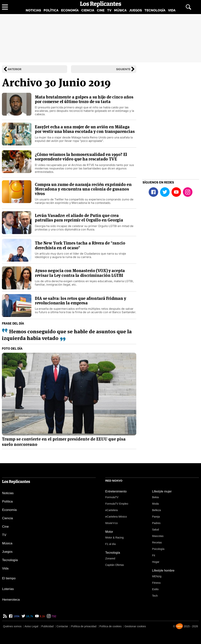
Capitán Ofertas (115, 565)
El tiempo (9, 578)
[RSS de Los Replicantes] (5, 616)
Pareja (156, 517)
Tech (155, 596)
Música (120, 10)
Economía (70, 10)
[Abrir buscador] (188, 7)
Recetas (157, 542)
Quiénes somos (12, 626)
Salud (156, 530)
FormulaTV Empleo (117, 504)
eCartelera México (116, 517)
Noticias (33, 10)
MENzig (157, 576)
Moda (155, 504)
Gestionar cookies (135, 626)
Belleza (156, 510)
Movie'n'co (111, 523)
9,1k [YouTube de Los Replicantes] (42, 616)
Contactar (62, 626)
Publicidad (47, 626)
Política (51, 10)
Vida (172, 10)
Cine (101, 10)
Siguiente (123, 69)
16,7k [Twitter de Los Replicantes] (29, 616)
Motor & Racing (114, 538)
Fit (154, 555)
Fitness (156, 583)
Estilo (155, 589)
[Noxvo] (179, 626)
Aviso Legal (31, 626)
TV (109, 10)
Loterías (8, 589)
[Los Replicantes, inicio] (101, 4)
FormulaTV (112, 497)
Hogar (156, 562)
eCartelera (111, 510)
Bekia (155, 497)
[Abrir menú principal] (5, 7)
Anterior (14, 69)
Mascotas (158, 536)
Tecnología (155, 10)
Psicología (158, 549)
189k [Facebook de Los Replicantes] (16, 616)
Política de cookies (110, 626)
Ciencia (88, 10)
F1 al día (110, 544)
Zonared (110, 558)
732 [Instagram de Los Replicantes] (53, 616)
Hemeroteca (11, 600)
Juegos (136, 10)
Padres (156, 523)
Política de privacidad (84, 626)
